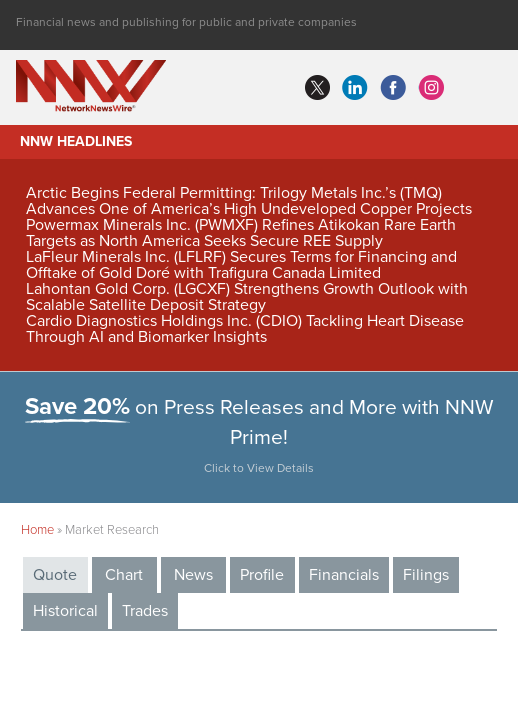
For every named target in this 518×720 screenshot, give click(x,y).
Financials (344, 575)
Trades (145, 611)
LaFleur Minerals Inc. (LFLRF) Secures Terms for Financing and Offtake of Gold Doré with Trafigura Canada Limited (241, 265)
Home (37, 530)
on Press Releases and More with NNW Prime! (259, 439)
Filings (426, 575)
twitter (317, 88)
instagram (431, 88)
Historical (65, 611)
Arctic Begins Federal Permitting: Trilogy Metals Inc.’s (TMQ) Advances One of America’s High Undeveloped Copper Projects (249, 201)
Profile (262, 575)
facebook (393, 88)
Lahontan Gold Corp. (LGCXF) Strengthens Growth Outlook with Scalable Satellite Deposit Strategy (247, 297)
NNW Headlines (76, 141)
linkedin (355, 88)
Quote (55, 575)
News (193, 575)
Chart (124, 575)
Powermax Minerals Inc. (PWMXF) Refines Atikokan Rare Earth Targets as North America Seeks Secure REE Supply (241, 233)
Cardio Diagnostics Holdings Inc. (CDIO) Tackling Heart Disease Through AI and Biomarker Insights (245, 329)
